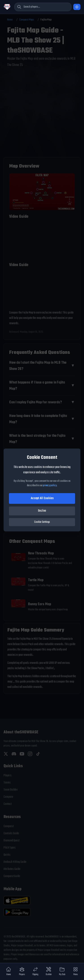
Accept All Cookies (42, 498)
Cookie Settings (42, 522)
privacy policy (50, 486)
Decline (42, 511)
